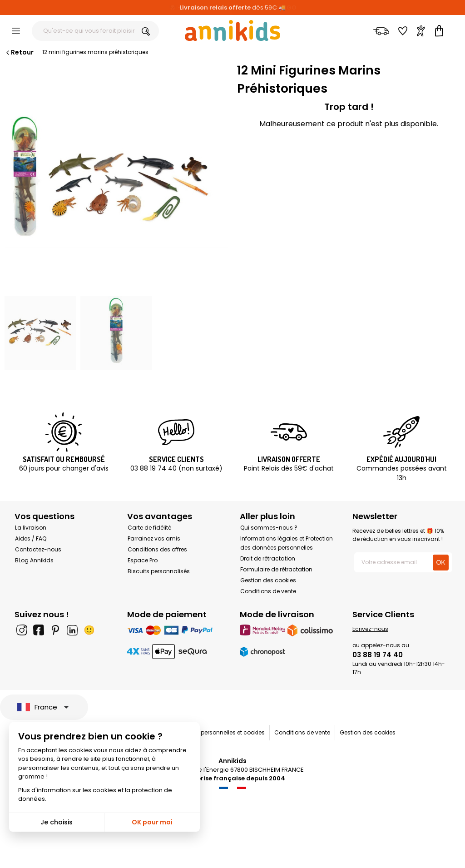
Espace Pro (143, 560)
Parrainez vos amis (154, 538)
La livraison (31, 528)
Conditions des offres (157, 549)
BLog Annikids (34, 560)
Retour (19, 52)
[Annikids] (232, 30)
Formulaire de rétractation (276, 569)
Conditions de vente (268, 591)
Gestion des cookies (268, 580)
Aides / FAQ (31, 538)
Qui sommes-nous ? (269, 528)
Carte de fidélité (149, 528)
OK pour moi (152, 822)
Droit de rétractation (268, 558)
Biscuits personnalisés (159, 571)
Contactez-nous (38, 549)
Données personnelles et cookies (220, 732)
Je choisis (57, 822)
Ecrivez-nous (370, 629)
